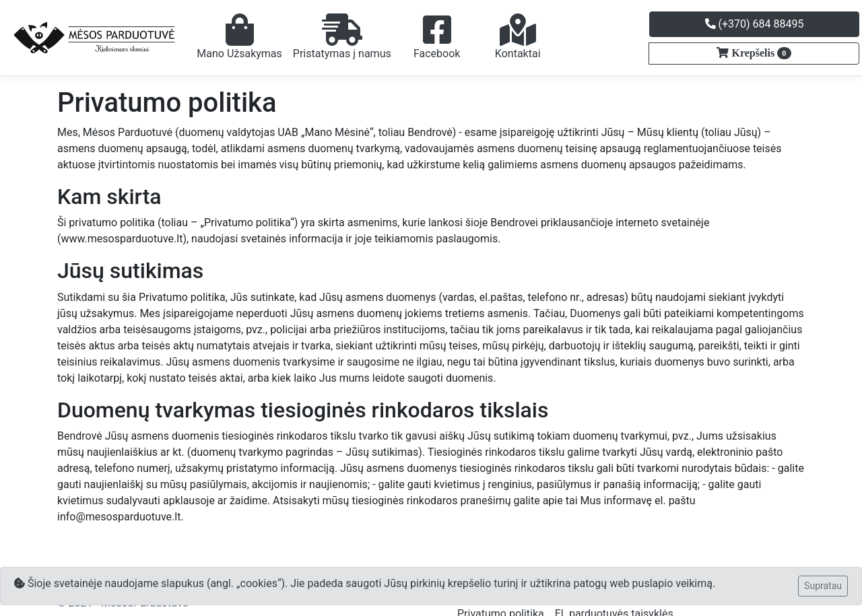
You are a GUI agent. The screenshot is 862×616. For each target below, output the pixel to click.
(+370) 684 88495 (755, 24)
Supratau (823, 586)
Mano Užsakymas (239, 37)
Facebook (437, 37)
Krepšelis (760, 53)
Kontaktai (518, 37)
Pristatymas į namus (342, 37)
